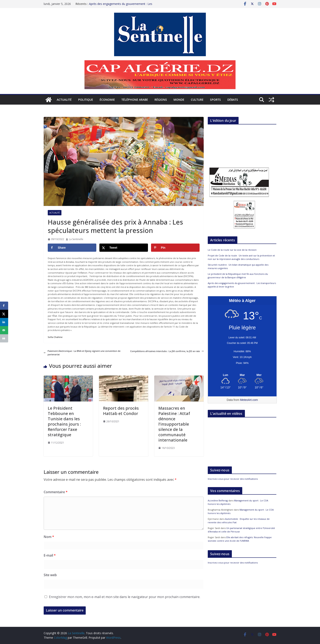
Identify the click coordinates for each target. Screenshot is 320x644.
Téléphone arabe (135, 100)
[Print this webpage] (4, 338)
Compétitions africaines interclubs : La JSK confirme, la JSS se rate (167, 351)
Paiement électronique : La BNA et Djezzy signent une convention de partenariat (82, 353)
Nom (49, 537)
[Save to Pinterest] (175, 248)
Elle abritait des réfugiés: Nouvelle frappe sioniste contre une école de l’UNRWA (240, 539)
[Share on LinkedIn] (4, 322)
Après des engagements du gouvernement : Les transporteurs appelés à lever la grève (121, 6)
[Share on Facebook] (72, 248)
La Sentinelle (76, 239)
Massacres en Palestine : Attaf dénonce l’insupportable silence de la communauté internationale (174, 424)
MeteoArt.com (249, 400)
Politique (86, 100)
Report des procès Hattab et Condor (121, 411)
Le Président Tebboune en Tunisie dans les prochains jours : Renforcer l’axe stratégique (64, 421)
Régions (161, 100)
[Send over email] (4, 330)
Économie (107, 100)
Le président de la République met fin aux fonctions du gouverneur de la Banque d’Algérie (238, 276)
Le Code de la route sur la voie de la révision (232, 250)
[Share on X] (124, 248)
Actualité (64, 100)
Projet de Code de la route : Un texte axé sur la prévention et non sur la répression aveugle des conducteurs (241, 257)
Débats (233, 100)
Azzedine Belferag (218, 500)
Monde (179, 100)
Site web (50, 575)
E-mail (50, 555)
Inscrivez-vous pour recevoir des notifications (233, 479)
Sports (215, 100)
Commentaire (56, 492)
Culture (197, 100)
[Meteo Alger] (242, 375)
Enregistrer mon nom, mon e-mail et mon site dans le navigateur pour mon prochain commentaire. (125, 597)
